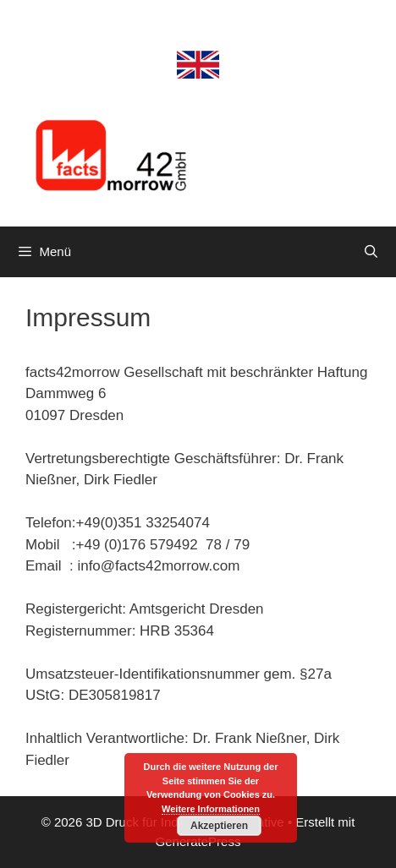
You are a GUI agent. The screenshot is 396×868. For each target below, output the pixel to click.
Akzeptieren (219, 826)
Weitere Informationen (211, 809)
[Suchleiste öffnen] (371, 252)
